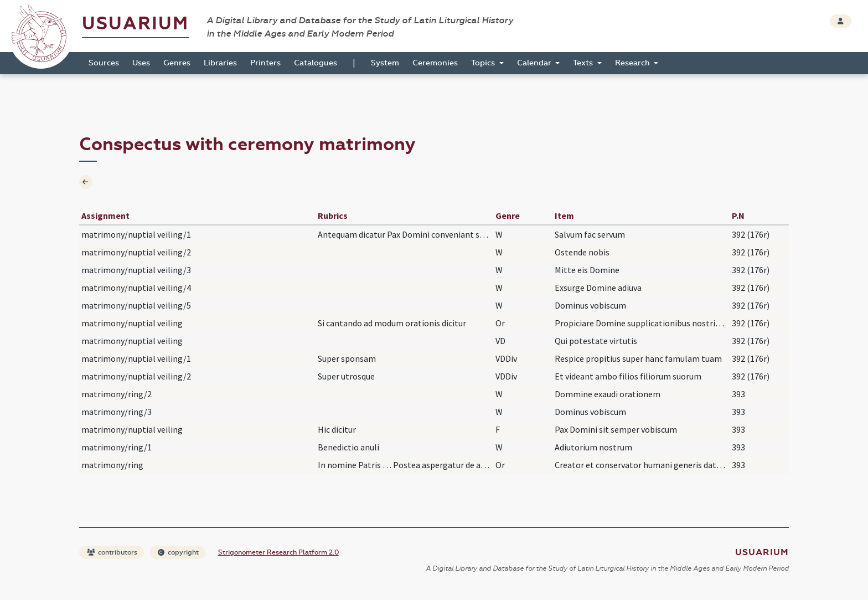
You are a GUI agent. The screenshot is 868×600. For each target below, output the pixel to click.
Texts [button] (584, 63)
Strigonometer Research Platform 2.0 (278, 552)
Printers (265, 63)
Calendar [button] (535, 63)
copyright (178, 552)
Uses (141, 63)
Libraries (220, 63)
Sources (104, 63)
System (385, 63)
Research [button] (634, 63)
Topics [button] (484, 63)
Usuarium (135, 24)
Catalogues (316, 63)
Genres (177, 63)
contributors (112, 552)
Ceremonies (435, 63)
